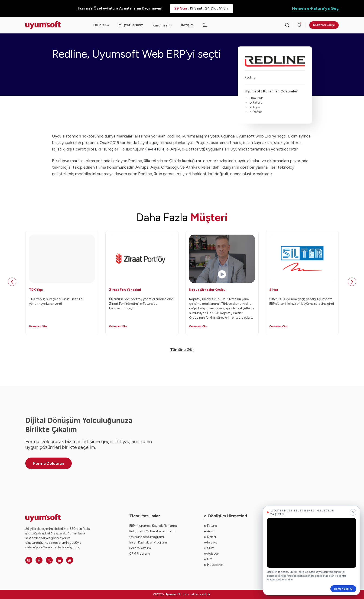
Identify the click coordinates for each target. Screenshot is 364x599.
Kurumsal (161, 25)
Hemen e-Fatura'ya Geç (315, 8)
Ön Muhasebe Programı (147, 537)
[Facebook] (39, 560)
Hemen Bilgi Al (343, 589)
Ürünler (101, 25)
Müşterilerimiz (131, 25)
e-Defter (210, 537)
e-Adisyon (212, 554)
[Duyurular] (299, 25)
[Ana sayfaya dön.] (56, 25)
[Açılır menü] (171, 25)
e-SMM (209, 548)
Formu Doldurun (49, 463)
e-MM (208, 559)
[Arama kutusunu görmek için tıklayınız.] (287, 25)
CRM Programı (140, 554)
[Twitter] (49, 560)
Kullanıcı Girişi (324, 25)
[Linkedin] (59, 560)
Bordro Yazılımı (140, 548)
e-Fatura (210, 526)
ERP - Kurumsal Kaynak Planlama (153, 526)
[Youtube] (70, 560)
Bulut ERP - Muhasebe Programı (152, 531)
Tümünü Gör (182, 350)
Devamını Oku (38, 326)
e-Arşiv (209, 531)
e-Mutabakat (214, 565)
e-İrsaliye (211, 542)
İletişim (187, 25)
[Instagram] (29, 560)
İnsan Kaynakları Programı (148, 542)
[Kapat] (353, 512)
